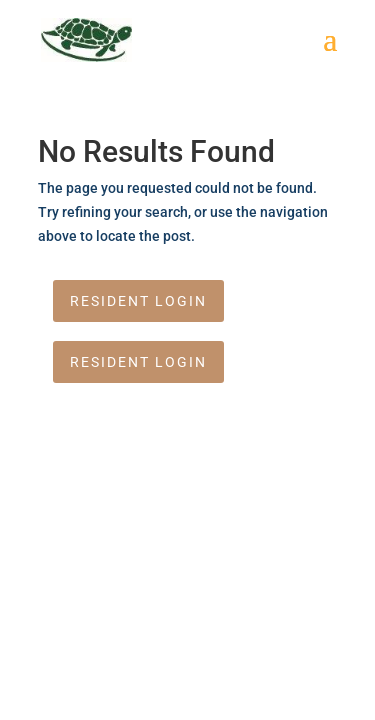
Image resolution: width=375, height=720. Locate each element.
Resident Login (138, 301)
